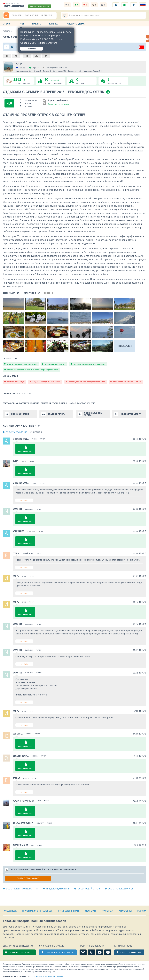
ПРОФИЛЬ (17, 15)
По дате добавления (16, 432)
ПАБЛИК (36, 24)
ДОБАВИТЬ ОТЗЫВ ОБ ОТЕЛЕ (40, 6)
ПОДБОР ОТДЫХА (75, 24)
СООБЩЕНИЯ (31, 15)
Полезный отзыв (20, 414)
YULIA (19, 64)
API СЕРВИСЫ (125, 911)
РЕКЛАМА (142, 911)
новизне (38, 432)
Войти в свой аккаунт (28, 878)
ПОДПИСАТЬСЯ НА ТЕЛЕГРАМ (59, 952)
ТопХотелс (7, 31)
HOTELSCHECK (10, 911)
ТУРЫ (21, 24)
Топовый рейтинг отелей (34, 921)
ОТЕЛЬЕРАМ (90, 911)
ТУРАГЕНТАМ (107, 911)
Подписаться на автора (93, 414)
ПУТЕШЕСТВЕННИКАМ (68, 911)
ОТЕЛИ (6, 24)
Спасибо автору (56, 414)
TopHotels (42, 695)
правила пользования (48, 977)
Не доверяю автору (131, 414)
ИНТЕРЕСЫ (47, 15)
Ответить (24, 500)
